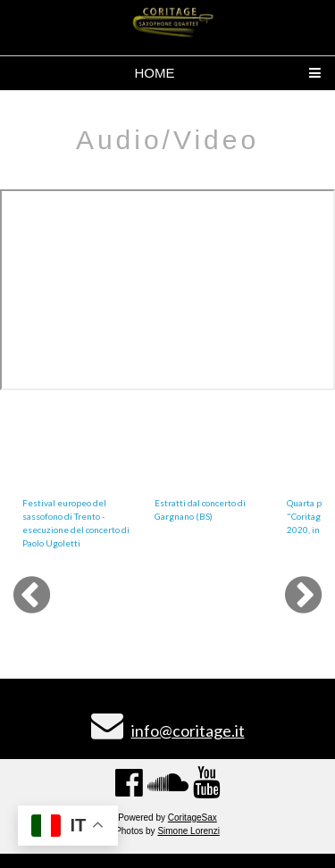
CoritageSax (193, 818)
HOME (155, 73)
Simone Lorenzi (188, 831)
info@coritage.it (188, 730)
